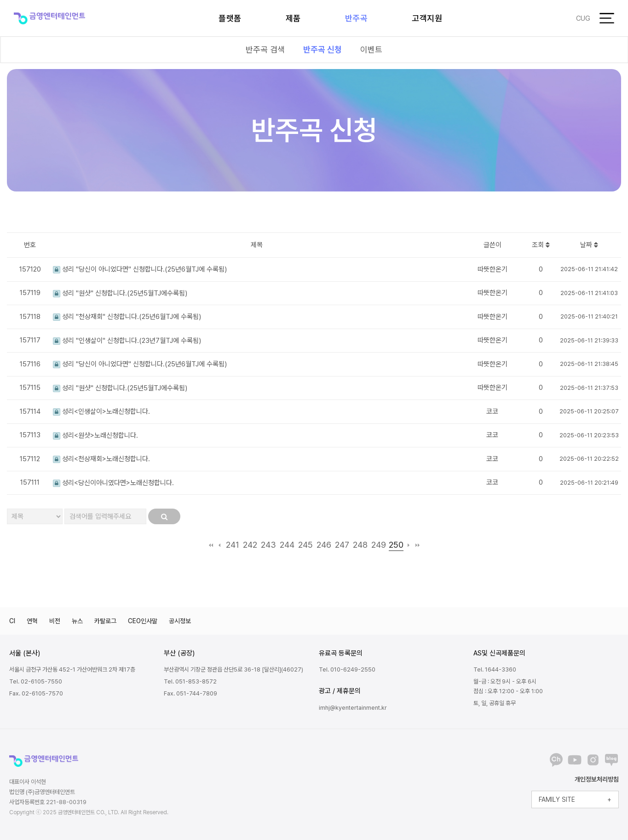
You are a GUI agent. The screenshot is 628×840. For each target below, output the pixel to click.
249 (379, 545)
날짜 (589, 245)
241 (233, 545)
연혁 (32, 621)
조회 (541, 245)
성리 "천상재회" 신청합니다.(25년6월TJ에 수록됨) (127, 317)
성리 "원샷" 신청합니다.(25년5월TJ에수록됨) (120, 293)
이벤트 (371, 49)
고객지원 (427, 18)
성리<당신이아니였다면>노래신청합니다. (113, 483)
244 (287, 545)
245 (305, 545)
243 (268, 545)
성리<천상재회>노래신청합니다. (101, 459)
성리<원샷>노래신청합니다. (95, 435)
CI (12, 621)
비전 (55, 621)
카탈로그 (105, 621)
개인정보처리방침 (597, 779)
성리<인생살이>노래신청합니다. (101, 411)
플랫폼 (230, 18)
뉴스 (77, 621)
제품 (293, 18)
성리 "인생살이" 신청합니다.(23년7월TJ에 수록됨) (127, 341)
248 (360, 545)
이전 (220, 545)
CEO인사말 (143, 621)
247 (342, 545)
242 (250, 545)
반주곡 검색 (265, 49)
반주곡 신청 (323, 49)
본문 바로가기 (0, 0)
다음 (409, 545)
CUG (583, 18)
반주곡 (357, 18)
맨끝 (418, 545)
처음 (211, 545)
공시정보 (180, 621)
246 (324, 545)
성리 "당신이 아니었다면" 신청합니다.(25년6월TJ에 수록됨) (140, 269)
